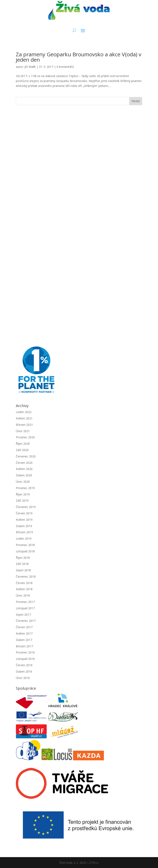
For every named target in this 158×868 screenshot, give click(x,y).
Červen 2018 (24, 583)
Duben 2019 (24, 526)
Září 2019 (22, 500)
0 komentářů (65, 67)
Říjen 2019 (23, 494)
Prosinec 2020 (25, 437)
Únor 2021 (23, 431)
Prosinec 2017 (25, 602)
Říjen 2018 (23, 558)
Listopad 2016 (25, 659)
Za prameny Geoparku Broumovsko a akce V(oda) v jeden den (79, 57)
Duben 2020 (24, 475)
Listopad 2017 (25, 608)
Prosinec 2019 (25, 488)
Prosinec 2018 (25, 545)
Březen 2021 (24, 425)
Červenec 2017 (26, 621)
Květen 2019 (24, 520)
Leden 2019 (24, 538)
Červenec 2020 (26, 456)
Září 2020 (22, 450)
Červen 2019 (24, 513)
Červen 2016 (24, 665)
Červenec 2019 (26, 507)
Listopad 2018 (25, 551)
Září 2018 (22, 564)
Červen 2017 (24, 627)
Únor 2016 (23, 678)
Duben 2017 (24, 640)
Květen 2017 (24, 633)
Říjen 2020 (23, 444)
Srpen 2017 (23, 615)
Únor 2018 (23, 595)
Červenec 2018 (26, 577)
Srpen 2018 (23, 570)
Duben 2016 (24, 671)
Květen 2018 (24, 589)
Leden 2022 (24, 412)
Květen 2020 (24, 469)
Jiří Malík (30, 67)
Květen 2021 (24, 418)
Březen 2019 (24, 532)
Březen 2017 (24, 646)
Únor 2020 (23, 482)
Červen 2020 (24, 463)
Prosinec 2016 (25, 652)
